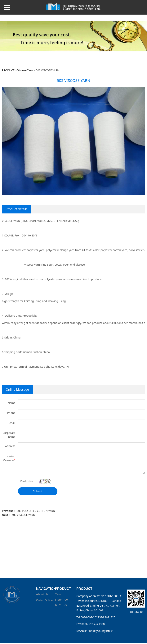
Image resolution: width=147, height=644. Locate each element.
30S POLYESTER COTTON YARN (36, 511)
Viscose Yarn (25, 70)
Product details (17, 209)
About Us (42, 594)
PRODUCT (8, 70)
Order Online (45, 600)
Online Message (17, 390)
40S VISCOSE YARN (23, 515)
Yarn (58, 594)
